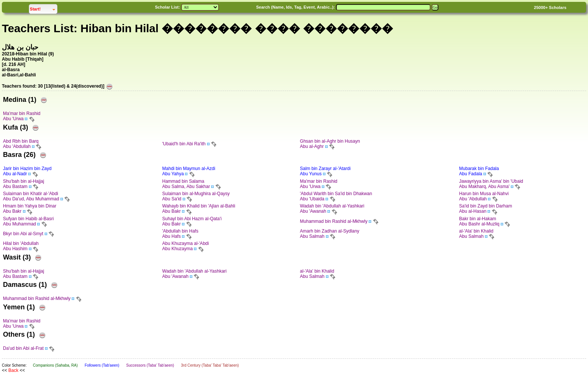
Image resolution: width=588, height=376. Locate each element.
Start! (43, 8)
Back (13, 370)
